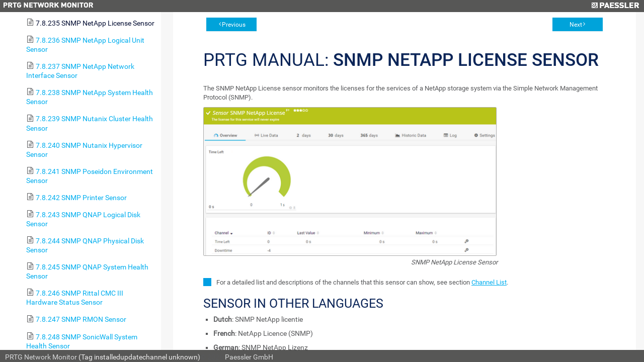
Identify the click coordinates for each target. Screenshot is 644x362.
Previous (234, 25)
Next (576, 25)
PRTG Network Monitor (41, 357)
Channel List (489, 282)
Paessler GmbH (249, 357)
